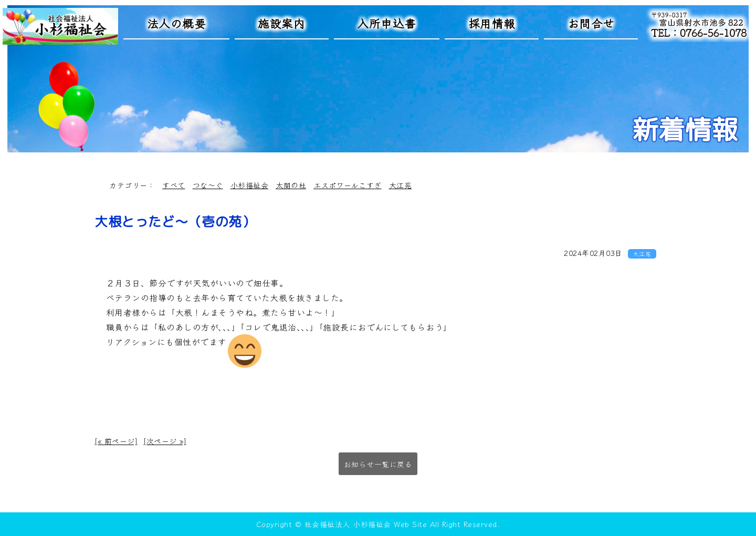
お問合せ (591, 23)
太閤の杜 (291, 185)
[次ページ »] (165, 441)
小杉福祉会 (250, 185)
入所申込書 (387, 23)
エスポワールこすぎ (348, 185)
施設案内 (281, 23)
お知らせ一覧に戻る (378, 464)
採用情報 (492, 23)
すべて (174, 185)
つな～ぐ (208, 185)
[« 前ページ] (116, 441)
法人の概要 (177, 23)
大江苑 (401, 185)
